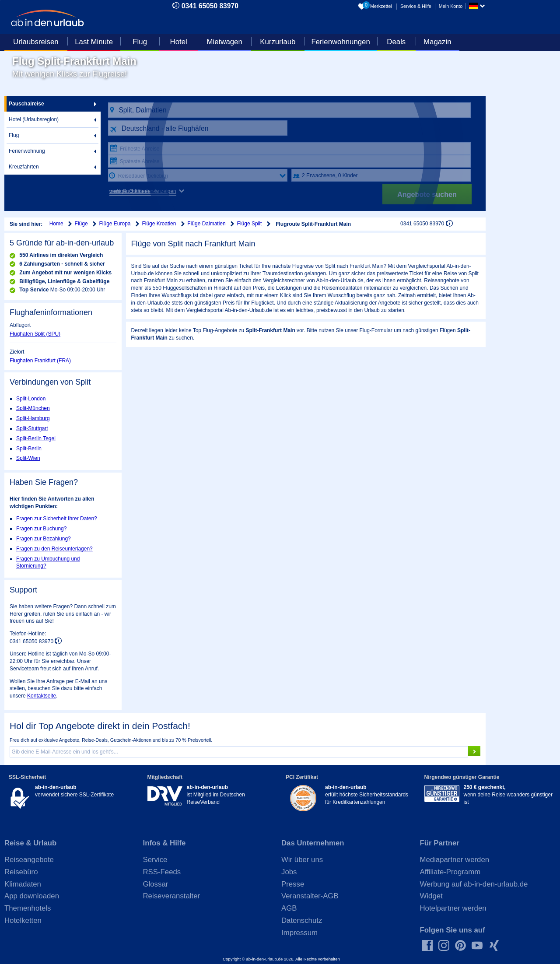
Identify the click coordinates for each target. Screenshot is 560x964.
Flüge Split (250, 224)
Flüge (81, 224)
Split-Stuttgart (32, 428)
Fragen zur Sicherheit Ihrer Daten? (57, 519)
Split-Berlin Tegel (36, 438)
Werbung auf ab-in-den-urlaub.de (474, 884)
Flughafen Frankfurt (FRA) (40, 361)
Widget (431, 896)
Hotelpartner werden (453, 908)
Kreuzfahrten (24, 167)
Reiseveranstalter (172, 896)
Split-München (33, 408)
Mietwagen (225, 42)
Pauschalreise (26, 104)
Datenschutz (302, 920)
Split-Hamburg (33, 418)
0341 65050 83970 (210, 6)
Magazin (437, 42)
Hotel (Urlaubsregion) (34, 119)
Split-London (31, 399)
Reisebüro (21, 872)
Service (155, 860)
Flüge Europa (115, 224)
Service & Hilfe (416, 6)
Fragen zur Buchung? (41, 529)
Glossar (156, 884)
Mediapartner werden (455, 860)
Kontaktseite (42, 696)
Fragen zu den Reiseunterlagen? (54, 549)
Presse (293, 884)
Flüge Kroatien (159, 224)
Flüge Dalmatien (206, 224)
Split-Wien (28, 458)
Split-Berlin (29, 449)
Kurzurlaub (278, 42)
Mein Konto (451, 6)
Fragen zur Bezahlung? (44, 539)
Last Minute (94, 42)
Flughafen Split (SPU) (35, 334)
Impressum (299, 933)
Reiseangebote (29, 860)
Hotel (179, 42)
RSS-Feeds (162, 872)
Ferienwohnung (27, 151)
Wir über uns (302, 860)
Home (56, 224)
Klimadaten (23, 884)
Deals (396, 42)
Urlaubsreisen (36, 42)
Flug (140, 42)
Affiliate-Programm (450, 872)
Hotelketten (23, 920)
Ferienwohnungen (340, 42)
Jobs (289, 872)
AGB (289, 908)
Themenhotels (28, 908)
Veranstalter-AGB (310, 896)
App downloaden (32, 896)
